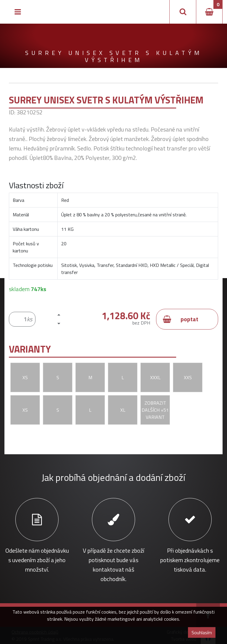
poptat (180, 319)
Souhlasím (202, 632)
